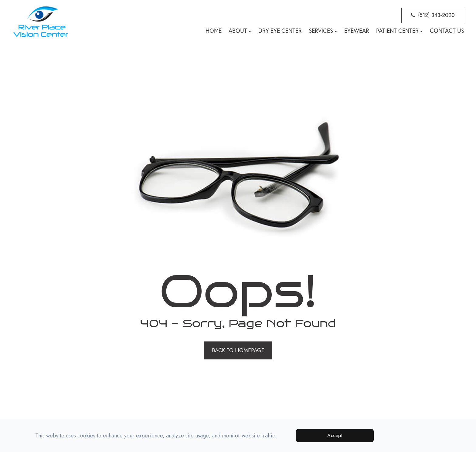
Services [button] (323, 31)
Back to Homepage (238, 350)
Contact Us (447, 31)
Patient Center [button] (399, 31)
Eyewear (357, 31)
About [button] (240, 31)
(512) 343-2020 (436, 15)
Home (214, 31)
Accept (335, 435)
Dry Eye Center (280, 31)
